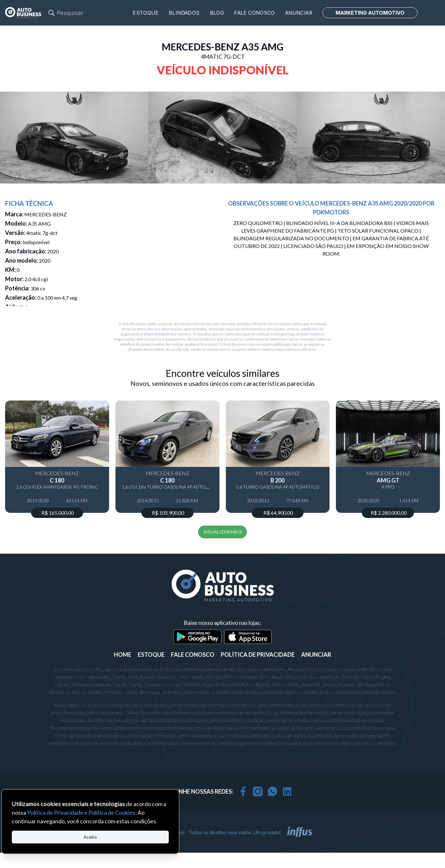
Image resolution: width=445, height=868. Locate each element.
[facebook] (243, 791)
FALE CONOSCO (193, 655)
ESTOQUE (151, 655)
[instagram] (258, 791)
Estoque (146, 13)
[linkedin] (287, 791)
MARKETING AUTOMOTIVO (370, 13)
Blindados (184, 13)
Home (123, 655)
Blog (217, 13)
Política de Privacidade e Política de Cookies (81, 812)
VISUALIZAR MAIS (222, 532)
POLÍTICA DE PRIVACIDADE (258, 655)
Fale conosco (255, 13)
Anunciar (299, 13)
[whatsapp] (272, 791)
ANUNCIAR (316, 655)
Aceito (90, 837)
